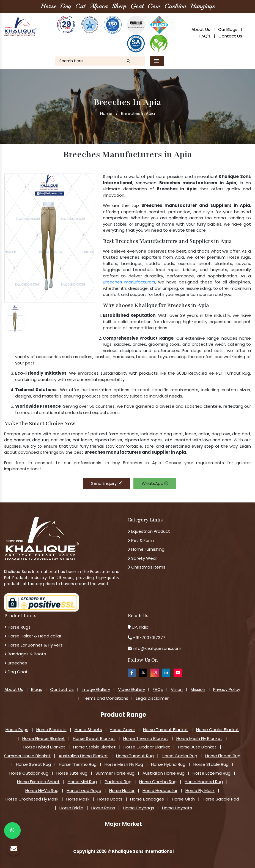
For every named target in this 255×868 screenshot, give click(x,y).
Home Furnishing (146, 549)
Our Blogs (228, 29)
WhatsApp (155, 483)
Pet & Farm (141, 540)
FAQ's (205, 36)
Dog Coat (16, 672)
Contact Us (230, 36)
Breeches (16, 663)
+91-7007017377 (149, 638)
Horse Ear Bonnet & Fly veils (33, 645)
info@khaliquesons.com (157, 648)
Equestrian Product (149, 531)
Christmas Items (146, 567)
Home (106, 113)
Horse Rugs (17, 627)
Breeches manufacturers (129, 282)
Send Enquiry (106, 483)
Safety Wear (142, 558)
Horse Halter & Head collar (33, 636)
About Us (201, 29)
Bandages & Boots (25, 654)
